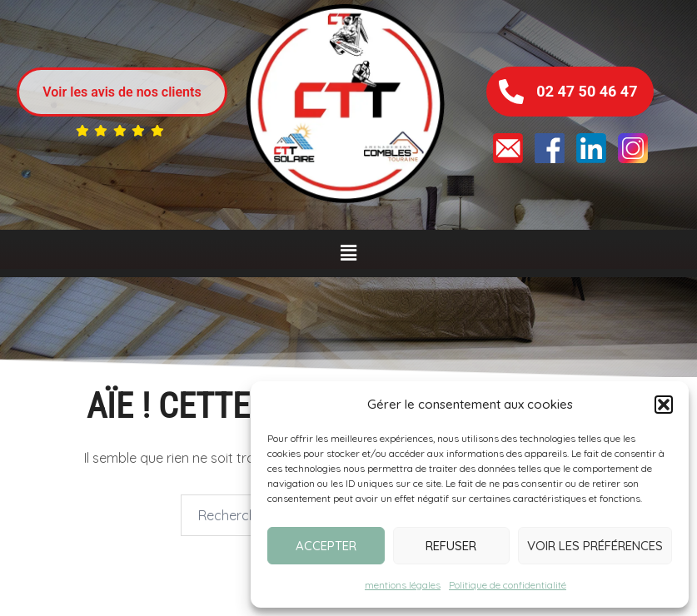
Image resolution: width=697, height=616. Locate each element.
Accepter (326, 546)
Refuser (451, 546)
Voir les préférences (595, 546)
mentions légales (403, 585)
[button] (664, 405)
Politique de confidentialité (508, 585)
